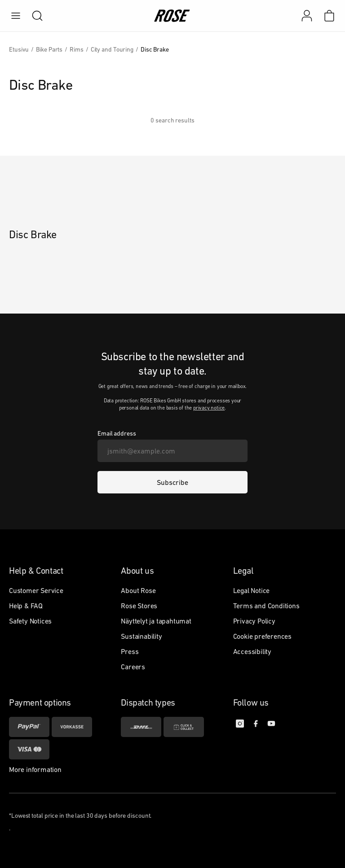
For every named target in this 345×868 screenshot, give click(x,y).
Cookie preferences (262, 636)
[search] (33, 16)
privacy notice (209, 408)
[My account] (307, 16)
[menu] (16, 16)
